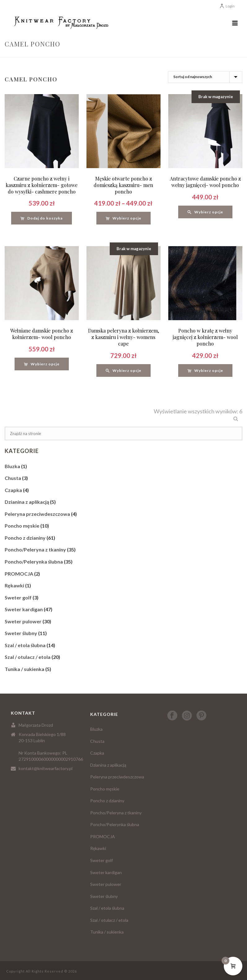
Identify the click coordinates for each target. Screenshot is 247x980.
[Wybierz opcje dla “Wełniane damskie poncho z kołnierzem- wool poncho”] (42, 364)
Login (227, 6)
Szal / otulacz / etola (28, 657)
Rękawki (14, 585)
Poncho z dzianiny (25, 538)
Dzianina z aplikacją (27, 502)
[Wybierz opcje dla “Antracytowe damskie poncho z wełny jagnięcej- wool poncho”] (205, 212)
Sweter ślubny (21, 633)
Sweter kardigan (24, 609)
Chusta (13, 478)
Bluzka (12, 466)
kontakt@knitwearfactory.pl (46, 768)
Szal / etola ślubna (25, 645)
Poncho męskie (22, 526)
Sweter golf (18, 597)
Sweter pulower (23, 621)
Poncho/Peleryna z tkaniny (35, 549)
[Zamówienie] (205, 77)
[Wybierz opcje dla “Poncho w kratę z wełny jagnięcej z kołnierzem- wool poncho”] (205, 370)
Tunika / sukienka (24, 669)
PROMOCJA (19, 574)
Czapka (13, 490)
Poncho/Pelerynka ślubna (34, 562)
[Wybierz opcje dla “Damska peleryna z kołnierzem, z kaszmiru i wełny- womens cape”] (123, 370)
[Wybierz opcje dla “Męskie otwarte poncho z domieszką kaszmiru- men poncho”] (123, 218)
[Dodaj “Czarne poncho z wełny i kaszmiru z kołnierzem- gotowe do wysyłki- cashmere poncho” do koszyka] (42, 218)
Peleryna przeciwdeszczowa (37, 514)
